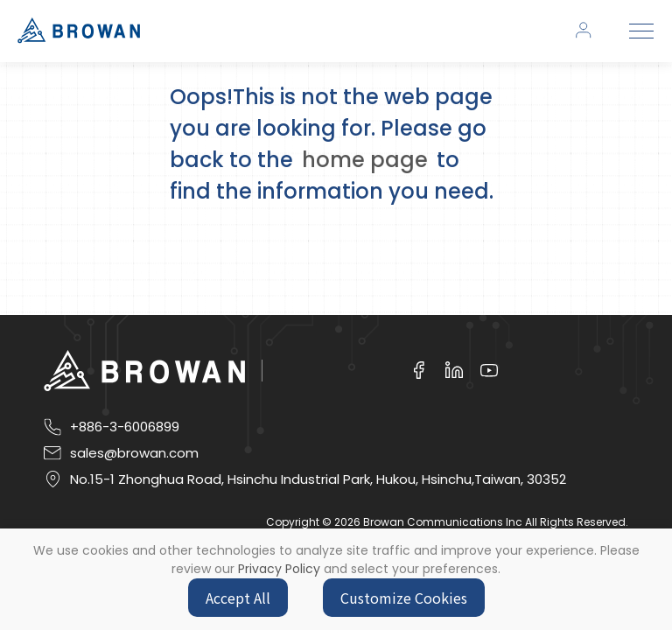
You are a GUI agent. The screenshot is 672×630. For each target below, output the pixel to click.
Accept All (238, 598)
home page (365, 160)
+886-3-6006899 (125, 427)
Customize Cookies (404, 598)
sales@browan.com (134, 453)
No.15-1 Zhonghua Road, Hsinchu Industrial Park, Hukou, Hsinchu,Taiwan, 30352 (318, 479)
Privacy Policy (279, 569)
